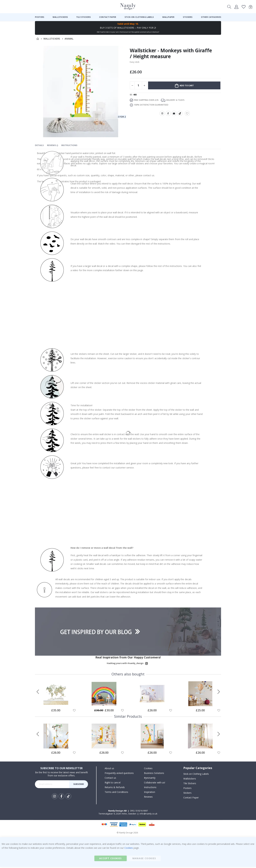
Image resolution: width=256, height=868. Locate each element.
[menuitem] (40, 17)
